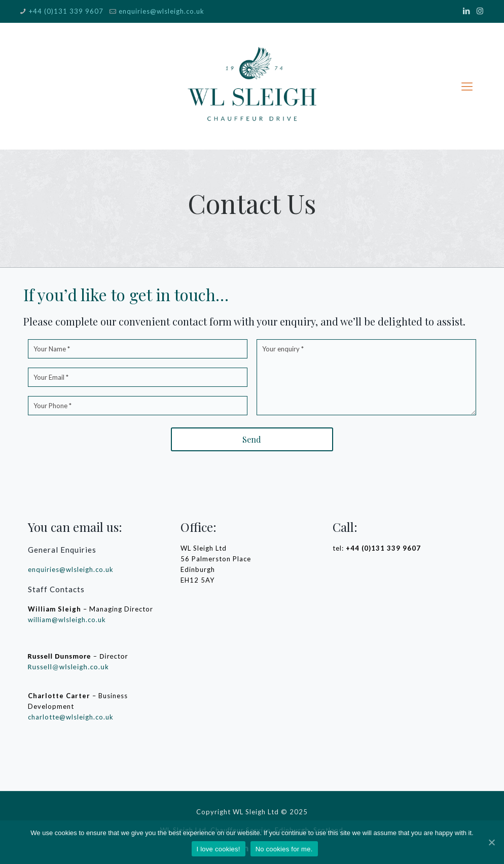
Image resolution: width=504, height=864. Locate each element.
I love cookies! (219, 849)
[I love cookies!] (491, 842)
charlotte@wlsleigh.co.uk (71, 717)
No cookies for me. (284, 849)
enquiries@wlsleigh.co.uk (161, 11)
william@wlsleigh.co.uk (67, 620)
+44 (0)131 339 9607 (66, 11)
